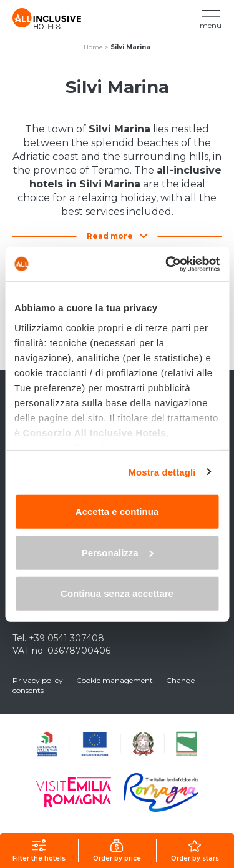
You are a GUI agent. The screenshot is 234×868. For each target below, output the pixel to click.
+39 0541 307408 (66, 638)
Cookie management (115, 680)
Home (93, 47)
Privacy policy (38, 680)
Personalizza (118, 552)
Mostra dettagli (162, 471)
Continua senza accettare (117, 593)
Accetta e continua (117, 511)
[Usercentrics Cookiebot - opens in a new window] (167, 264)
